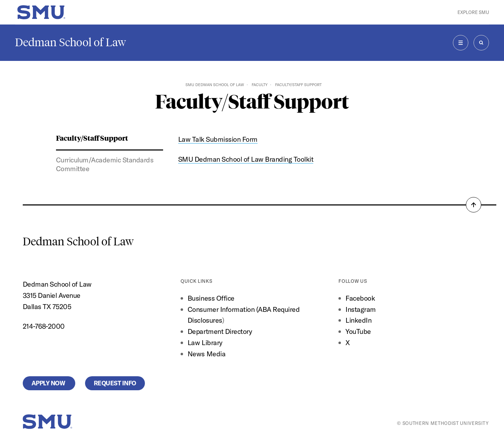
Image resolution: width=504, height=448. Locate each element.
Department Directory (220, 331)
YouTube (358, 331)
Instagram (361, 309)
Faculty (260, 85)
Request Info (115, 383)
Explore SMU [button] (473, 12)
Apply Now (49, 383)
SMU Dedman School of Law (215, 85)
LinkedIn (358, 320)
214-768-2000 (44, 326)
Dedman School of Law (71, 42)
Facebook (360, 298)
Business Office (211, 298)
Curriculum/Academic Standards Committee (105, 164)
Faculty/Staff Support (92, 138)
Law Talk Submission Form (218, 139)
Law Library (205, 342)
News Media (206, 354)
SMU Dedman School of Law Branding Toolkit (246, 159)
